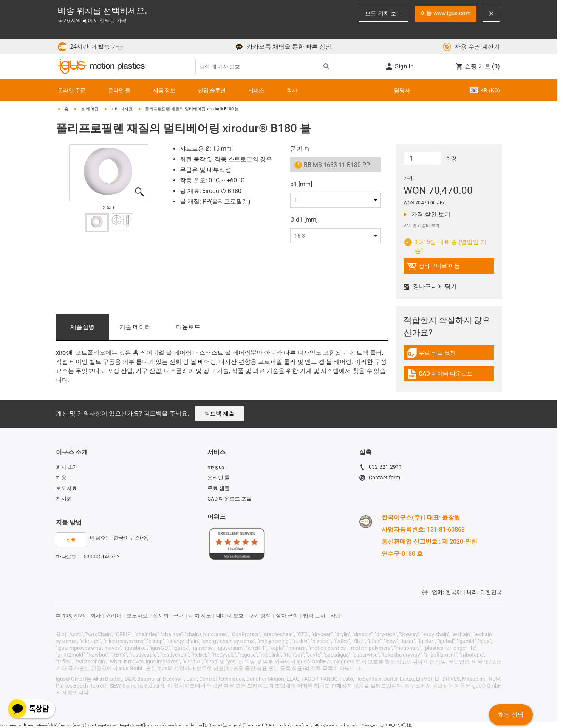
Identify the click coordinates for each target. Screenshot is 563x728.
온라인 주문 (72, 90)
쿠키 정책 (260, 615)
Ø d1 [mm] (304, 220)
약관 (336, 615)
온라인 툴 (219, 478)
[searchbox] (259, 67)
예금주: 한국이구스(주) (119, 538)
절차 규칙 (287, 615)
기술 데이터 (135, 327)
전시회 (64, 499)
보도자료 (67, 488)
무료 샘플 (219, 488)
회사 (292, 90)
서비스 (256, 90)
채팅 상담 (511, 715)
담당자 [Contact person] (402, 90)
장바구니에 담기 (431, 287)
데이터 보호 (230, 615)
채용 (61, 478)
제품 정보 (164, 90)
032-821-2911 (381, 468)
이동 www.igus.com (445, 13)
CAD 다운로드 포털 (230, 499)
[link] (449, 356)
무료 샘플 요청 (436, 354)
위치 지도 (200, 615)
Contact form (380, 479)
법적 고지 (314, 615)
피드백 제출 (219, 414)
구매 (179, 615)
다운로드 (188, 327)
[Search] (326, 66)
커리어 (114, 615)
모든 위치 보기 (384, 14)
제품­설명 (82, 327)
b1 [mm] (301, 184)
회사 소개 (67, 467)
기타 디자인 (122, 109)
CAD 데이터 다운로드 (440, 375)
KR (485, 90)
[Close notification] (491, 14)
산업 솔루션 (212, 90)
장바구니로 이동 (433, 267)
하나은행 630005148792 (88, 556)
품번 (296, 149)
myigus (216, 467)
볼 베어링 (90, 109)
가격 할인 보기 (432, 215)
